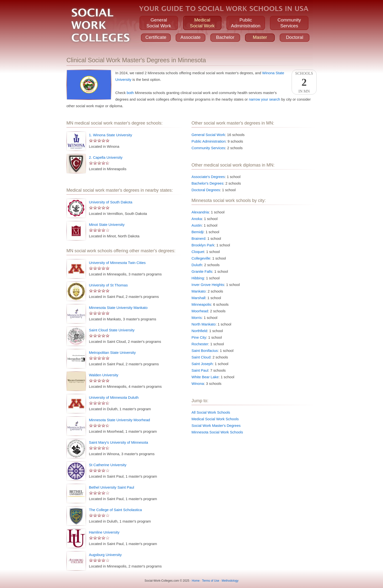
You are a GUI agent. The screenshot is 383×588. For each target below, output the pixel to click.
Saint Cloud (201, 357)
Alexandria (200, 212)
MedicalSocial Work (202, 23)
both (130, 93)
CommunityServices (289, 23)
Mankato (199, 291)
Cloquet (198, 252)
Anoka (197, 219)
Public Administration (208, 141)
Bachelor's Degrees (207, 183)
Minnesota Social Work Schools (217, 432)
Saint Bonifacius (205, 351)
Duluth (197, 265)
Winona (198, 383)
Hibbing (198, 278)
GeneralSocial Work (159, 23)
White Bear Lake (205, 377)
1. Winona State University (111, 135)
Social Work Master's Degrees (216, 425)
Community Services (208, 148)
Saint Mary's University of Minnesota (118, 442)
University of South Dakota (111, 202)
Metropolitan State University (112, 352)
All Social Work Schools (211, 412)
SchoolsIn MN (304, 82)
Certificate (156, 37)
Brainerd (198, 238)
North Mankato (203, 324)
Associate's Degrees (208, 177)
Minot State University (107, 225)
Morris (197, 318)
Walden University (104, 375)
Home (196, 581)
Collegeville (201, 258)
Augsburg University (105, 555)
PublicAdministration (246, 23)
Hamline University (104, 532)
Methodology (230, 581)
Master (260, 37)
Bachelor (225, 37)
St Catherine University (108, 465)
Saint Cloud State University (112, 330)
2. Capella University (106, 157)
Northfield (199, 331)
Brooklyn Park (203, 245)
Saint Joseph (202, 364)
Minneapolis (201, 304)
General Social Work (208, 135)
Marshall (198, 298)
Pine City (199, 337)
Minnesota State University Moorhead (119, 420)
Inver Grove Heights (208, 285)
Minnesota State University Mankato (118, 308)
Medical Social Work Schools (215, 419)
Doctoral (295, 37)
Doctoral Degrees (206, 190)
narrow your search (265, 99)
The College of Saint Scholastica (115, 510)
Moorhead (200, 311)
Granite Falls (202, 271)
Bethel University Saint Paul (112, 487)
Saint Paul (200, 370)
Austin (197, 225)
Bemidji (197, 232)
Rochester (200, 344)
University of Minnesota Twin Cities (117, 263)
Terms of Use (211, 581)
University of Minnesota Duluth (114, 397)
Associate (191, 37)
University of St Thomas (108, 285)
